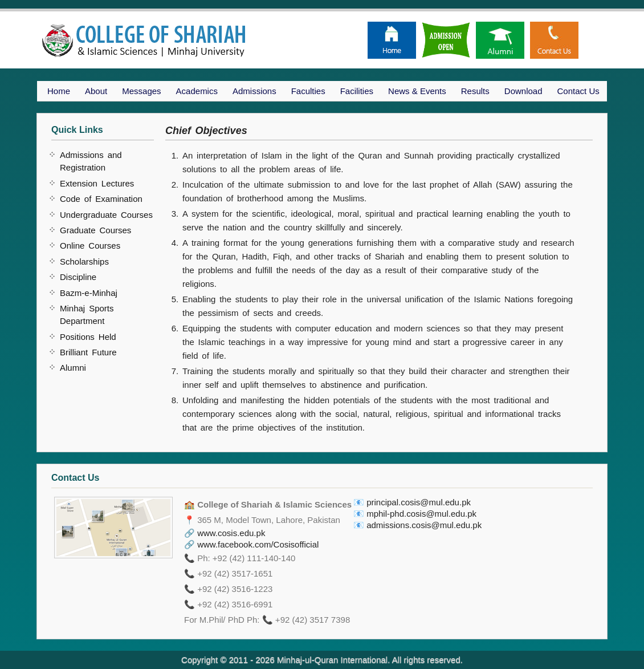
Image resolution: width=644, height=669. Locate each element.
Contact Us (578, 91)
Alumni (73, 368)
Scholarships (84, 261)
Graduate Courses (95, 230)
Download (523, 91)
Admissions (254, 91)
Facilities (357, 91)
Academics (197, 91)
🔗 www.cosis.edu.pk (225, 533)
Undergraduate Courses (106, 215)
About (96, 91)
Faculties (308, 91)
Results (475, 91)
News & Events (417, 91)
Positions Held (88, 337)
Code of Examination (101, 199)
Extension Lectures (97, 183)
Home (59, 91)
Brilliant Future (88, 352)
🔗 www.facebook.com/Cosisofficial (251, 544)
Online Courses (90, 246)
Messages (141, 91)
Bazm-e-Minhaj (89, 293)
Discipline (78, 277)
